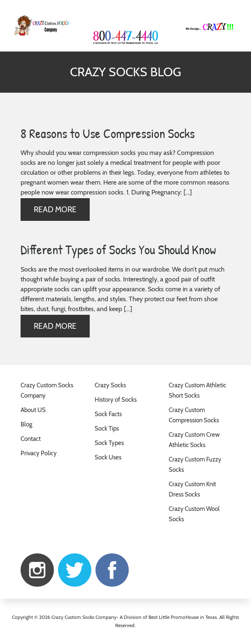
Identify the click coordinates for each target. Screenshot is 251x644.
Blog (26, 424)
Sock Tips (107, 429)
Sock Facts (108, 414)
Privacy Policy (39, 453)
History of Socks (116, 400)
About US (33, 410)
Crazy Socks (110, 385)
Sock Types (109, 443)
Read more (55, 210)
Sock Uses (108, 457)
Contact (31, 439)
